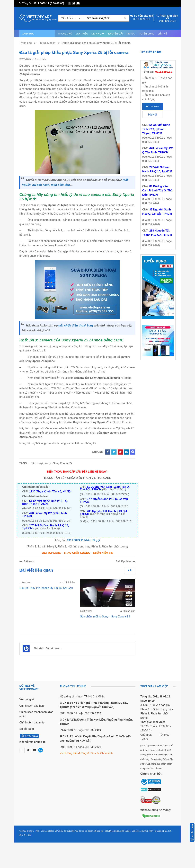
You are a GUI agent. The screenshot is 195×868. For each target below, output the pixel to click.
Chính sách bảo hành (32, 706)
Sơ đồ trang (27, 729)
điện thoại (37, 463)
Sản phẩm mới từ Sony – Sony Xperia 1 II (105, 617)
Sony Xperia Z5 (62, 463)
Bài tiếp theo (123, 561)
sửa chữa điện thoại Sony (76, 326)
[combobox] (71, 18)
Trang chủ (26, 43)
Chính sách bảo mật (32, 723)
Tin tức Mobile (47, 43)
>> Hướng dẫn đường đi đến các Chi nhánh (86, 753)
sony (48, 463)
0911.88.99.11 (161, 697)
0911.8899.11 (41, 3)
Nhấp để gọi (92, 540)
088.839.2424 (167, 21)
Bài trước (29, 561)
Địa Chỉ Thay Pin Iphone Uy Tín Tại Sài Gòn (46, 588)
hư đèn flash (41, 185)
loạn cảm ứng (60, 185)
